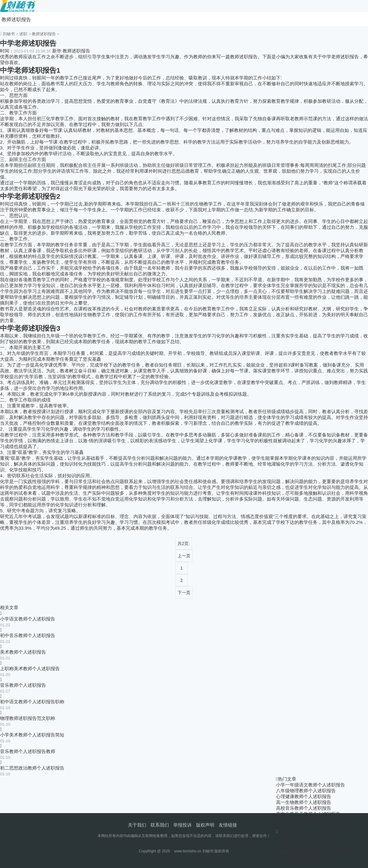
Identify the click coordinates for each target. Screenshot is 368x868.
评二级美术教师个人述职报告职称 (310, 820)
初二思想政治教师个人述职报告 (32, 768)
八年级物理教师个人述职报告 (306, 791)
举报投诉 (182, 825)
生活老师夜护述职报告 (299, 860)
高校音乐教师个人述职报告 (304, 808)
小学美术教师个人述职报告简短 (32, 735)
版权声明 (205, 825)
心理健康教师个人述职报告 (304, 796)
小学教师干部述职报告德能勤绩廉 (310, 849)
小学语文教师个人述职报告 (28, 619)
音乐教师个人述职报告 (23, 685)
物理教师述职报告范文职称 (28, 718)
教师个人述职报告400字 (301, 837)
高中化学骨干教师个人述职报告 (308, 814)
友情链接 (228, 825)
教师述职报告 (16, 19)
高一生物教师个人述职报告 (304, 802)
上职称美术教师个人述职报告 (30, 668)
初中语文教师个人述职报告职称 (32, 702)
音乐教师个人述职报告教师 (28, 751)
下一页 (184, 593)
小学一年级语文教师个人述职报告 (310, 785)
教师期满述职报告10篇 (299, 843)
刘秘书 (9, 34)
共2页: (184, 543)
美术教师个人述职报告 (23, 652)
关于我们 (137, 825)
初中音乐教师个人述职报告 (28, 635)
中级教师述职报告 (294, 855)
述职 (23, 34)
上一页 (184, 556)
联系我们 (160, 825)
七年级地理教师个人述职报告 (306, 826)
